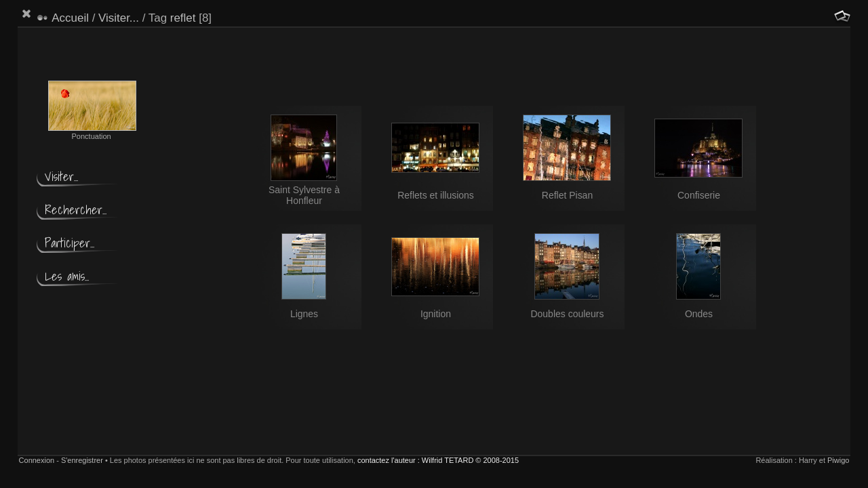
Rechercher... (76, 210)
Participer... (70, 243)
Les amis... (67, 276)
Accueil (70, 18)
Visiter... (119, 18)
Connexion (37, 460)
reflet (183, 18)
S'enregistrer (82, 460)
